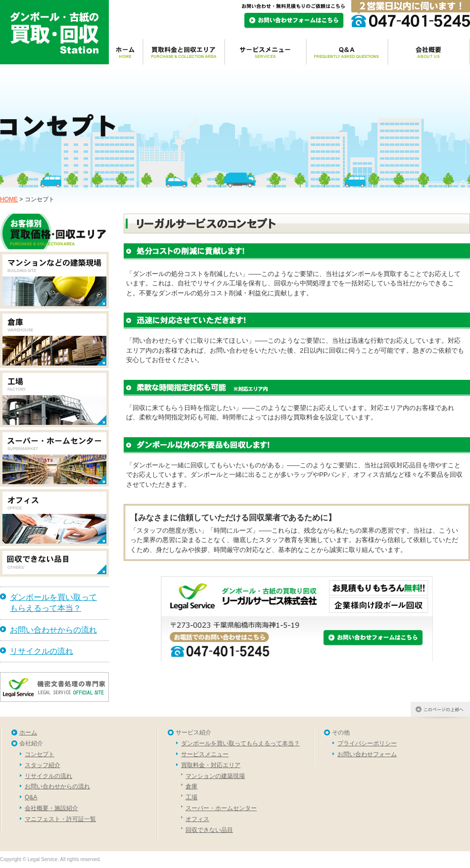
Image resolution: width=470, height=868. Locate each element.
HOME (9, 199)
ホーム (28, 732)
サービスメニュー (205, 754)
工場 (191, 797)
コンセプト (40, 754)
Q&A (31, 797)
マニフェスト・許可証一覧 (60, 819)
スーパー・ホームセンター (221, 808)
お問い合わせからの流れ (53, 630)
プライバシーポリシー (367, 743)
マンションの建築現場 (215, 776)
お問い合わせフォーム (367, 754)
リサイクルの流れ (42, 651)
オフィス (197, 819)
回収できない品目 (209, 830)
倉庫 (191, 786)
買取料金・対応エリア (211, 765)
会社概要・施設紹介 (51, 808)
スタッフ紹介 (43, 765)
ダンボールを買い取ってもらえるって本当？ (53, 603)
